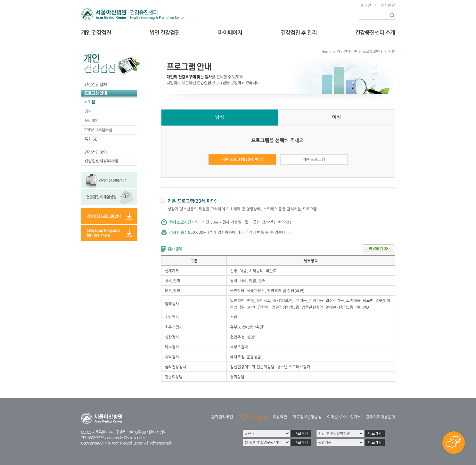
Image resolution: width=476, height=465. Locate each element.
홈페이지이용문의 (381, 417)
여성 (336, 117)
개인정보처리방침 (253, 417)
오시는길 (388, 5)
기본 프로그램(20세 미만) (242, 159)
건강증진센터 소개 (375, 33)
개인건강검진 (347, 52)
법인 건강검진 (165, 33)
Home (327, 52)
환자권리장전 (222, 417)
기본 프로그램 (314, 159)
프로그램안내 (373, 52)
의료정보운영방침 (307, 417)
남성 (219, 117)
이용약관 (280, 417)
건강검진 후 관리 (299, 33)
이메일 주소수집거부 (344, 417)
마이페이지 (230, 33)
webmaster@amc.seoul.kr (126, 438)
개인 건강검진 (96, 33)
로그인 (366, 5)
